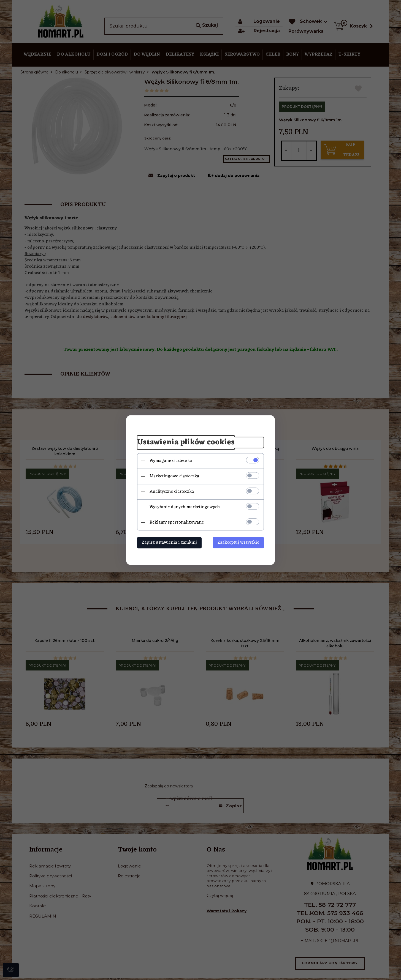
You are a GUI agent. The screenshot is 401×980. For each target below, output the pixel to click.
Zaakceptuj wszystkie (238, 543)
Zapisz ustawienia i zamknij (169, 543)
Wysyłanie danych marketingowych (185, 507)
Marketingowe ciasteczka (174, 476)
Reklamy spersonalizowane (177, 522)
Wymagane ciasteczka (171, 461)
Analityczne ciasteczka (172, 492)
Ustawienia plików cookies (186, 442)
